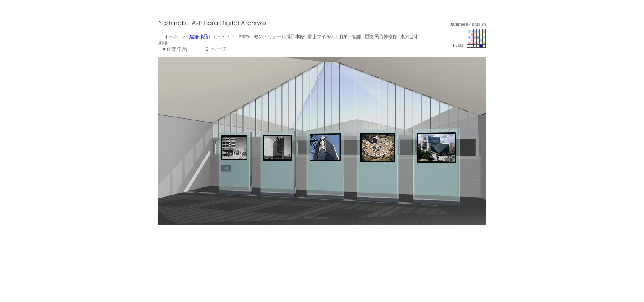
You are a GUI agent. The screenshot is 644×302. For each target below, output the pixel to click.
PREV (244, 36)
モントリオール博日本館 (279, 36)
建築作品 (199, 36)
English (479, 24)
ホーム (171, 36)
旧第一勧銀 (350, 36)
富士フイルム (321, 36)
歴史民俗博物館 (381, 36)
